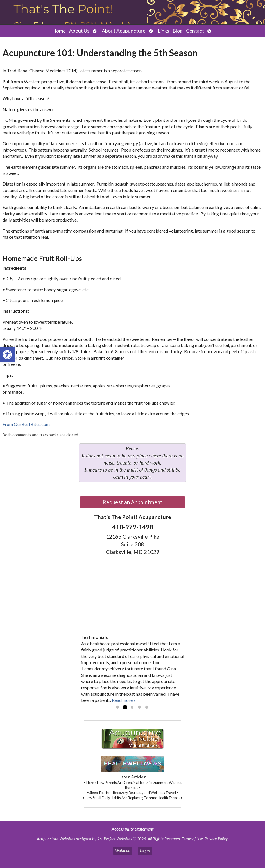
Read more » (124, 700)
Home (59, 31)
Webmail (123, 850)
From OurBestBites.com (26, 424)
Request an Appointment (132, 502)
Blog (178, 31)
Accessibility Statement (132, 829)
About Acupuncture (124, 31)
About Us (79, 31)
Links (164, 31)
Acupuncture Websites (56, 839)
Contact (195, 31)
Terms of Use (192, 839)
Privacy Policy (216, 839)
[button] (7, 355)
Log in (145, 850)
